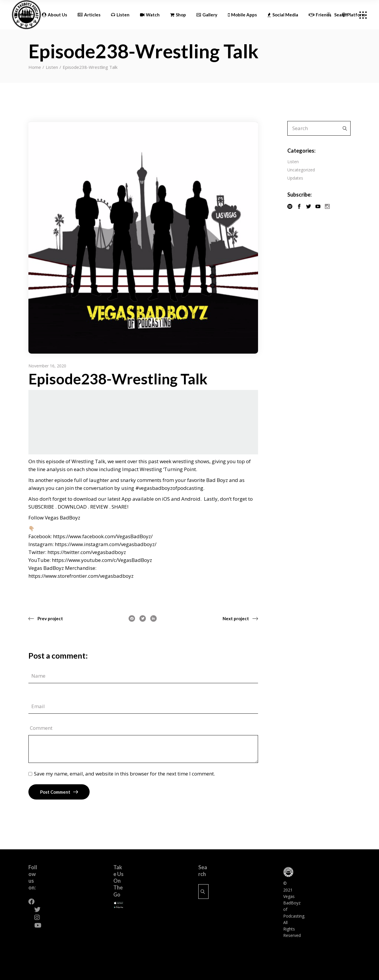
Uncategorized (301, 170)
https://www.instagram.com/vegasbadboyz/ (106, 544)
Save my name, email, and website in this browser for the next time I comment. (124, 774)
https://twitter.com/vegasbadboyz (87, 552)
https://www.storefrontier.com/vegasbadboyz (81, 576)
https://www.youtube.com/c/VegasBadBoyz (102, 560)
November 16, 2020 (47, 366)
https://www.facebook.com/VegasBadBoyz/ (103, 536)
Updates (295, 178)
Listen (52, 67)
